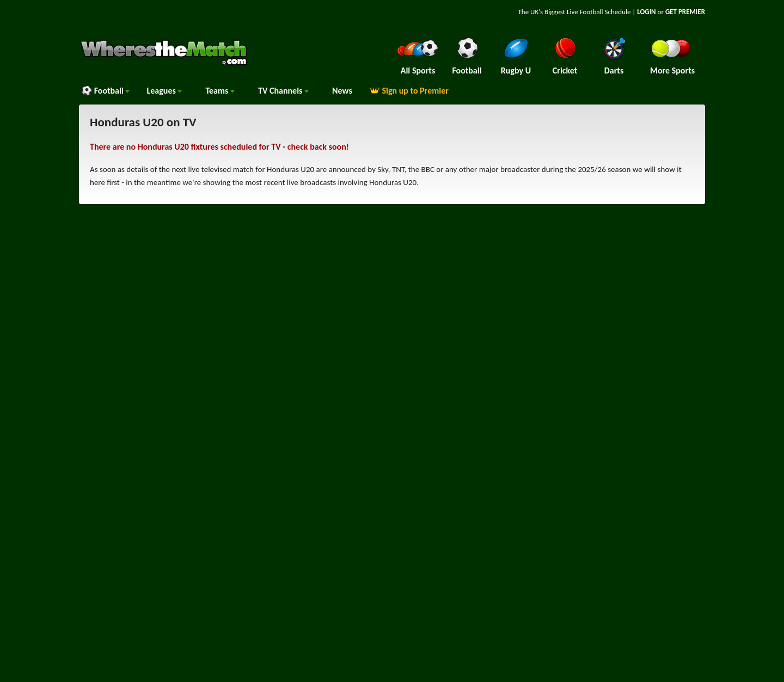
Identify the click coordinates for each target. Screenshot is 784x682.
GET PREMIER (685, 12)
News (342, 91)
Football (105, 91)
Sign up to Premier (409, 91)
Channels (283, 91)
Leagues (164, 91)
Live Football (585, 12)
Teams (220, 91)
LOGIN (646, 12)
